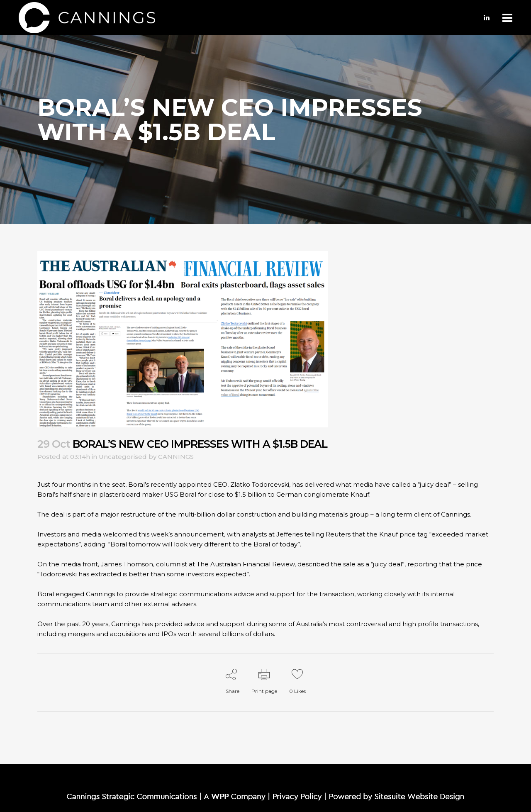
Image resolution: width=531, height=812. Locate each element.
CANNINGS (176, 457)
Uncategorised (123, 457)
